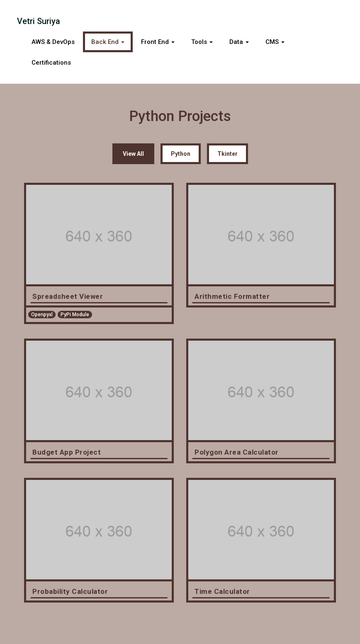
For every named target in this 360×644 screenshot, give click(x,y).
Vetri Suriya (39, 21)
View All (133, 154)
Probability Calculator (70, 591)
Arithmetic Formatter (232, 296)
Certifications (51, 63)
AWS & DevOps (53, 42)
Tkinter (227, 154)
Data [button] (239, 42)
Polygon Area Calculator (237, 452)
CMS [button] (275, 42)
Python (181, 154)
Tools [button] (202, 42)
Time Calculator (222, 591)
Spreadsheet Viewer (68, 296)
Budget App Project (67, 452)
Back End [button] (108, 42)
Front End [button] (158, 42)
